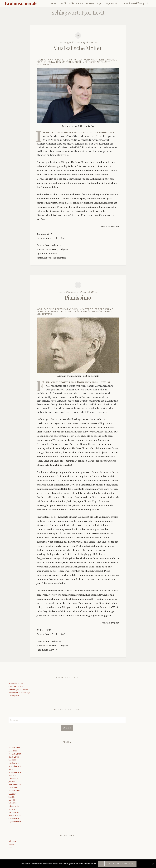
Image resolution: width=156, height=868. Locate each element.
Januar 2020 (13, 782)
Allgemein (12, 841)
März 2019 (13, 803)
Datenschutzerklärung (132, 3)
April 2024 (13, 751)
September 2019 (15, 791)
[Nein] (153, 864)
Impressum (111, 3)
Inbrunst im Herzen (16, 683)
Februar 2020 (14, 779)
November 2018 (15, 816)
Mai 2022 (12, 760)
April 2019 (12, 800)
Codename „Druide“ (16, 686)
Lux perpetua (14, 696)
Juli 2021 (12, 769)
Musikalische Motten (78, 48)
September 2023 (15, 754)
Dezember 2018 (15, 812)
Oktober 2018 (14, 819)
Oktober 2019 (14, 788)
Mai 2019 (12, 797)
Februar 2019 (14, 806)
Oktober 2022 (14, 757)
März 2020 (13, 776)
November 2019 (15, 785)
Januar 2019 (13, 809)
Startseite (51, 3)
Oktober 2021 (14, 763)
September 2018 (15, 822)
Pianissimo (78, 297)
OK (101, 864)
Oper (100, 3)
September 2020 (15, 772)
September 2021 (15, 766)
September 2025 (15, 748)
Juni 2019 (12, 794)
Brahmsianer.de (21, 3)
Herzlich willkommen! (71, 3)
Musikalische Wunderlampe (19, 693)
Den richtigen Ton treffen (18, 690)
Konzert (90, 3)
